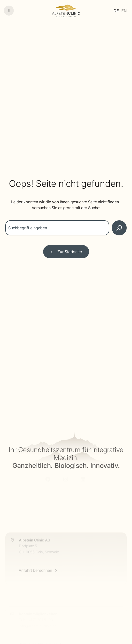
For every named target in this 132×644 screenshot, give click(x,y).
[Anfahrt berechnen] (38, 583)
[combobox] (57, 228)
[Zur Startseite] (66, 252)
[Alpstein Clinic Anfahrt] (66, 559)
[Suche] (119, 228)
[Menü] (9, 11)
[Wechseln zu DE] (116, 10)
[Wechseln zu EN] (124, 10)
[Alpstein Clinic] (66, 10)
